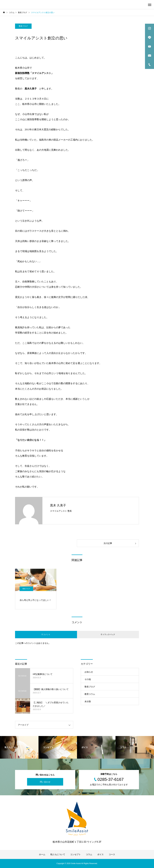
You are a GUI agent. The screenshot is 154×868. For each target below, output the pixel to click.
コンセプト (75, 854)
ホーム (42, 854)
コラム (89, 854)
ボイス (100, 854)
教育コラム (90, 694)
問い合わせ (45, 782)
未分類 (88, 701)
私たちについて (58, 854)
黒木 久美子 (58, 505)
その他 (88, 679)
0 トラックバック (108, 634)
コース (112, 854)
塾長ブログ (23, 26)
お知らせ (89, 672)
